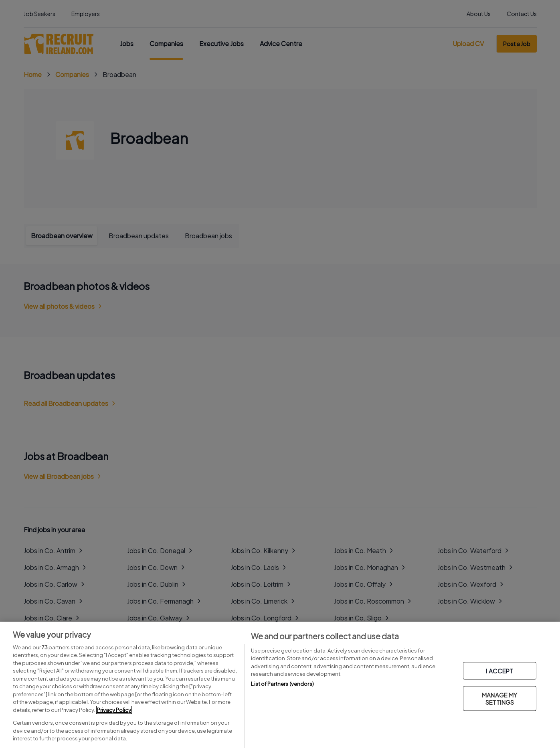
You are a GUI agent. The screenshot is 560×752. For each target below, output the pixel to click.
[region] (280, 687)
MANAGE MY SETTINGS (499, 698)
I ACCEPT (499, 671)
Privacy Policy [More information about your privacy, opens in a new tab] (114, 710)
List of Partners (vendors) (282, 684)
